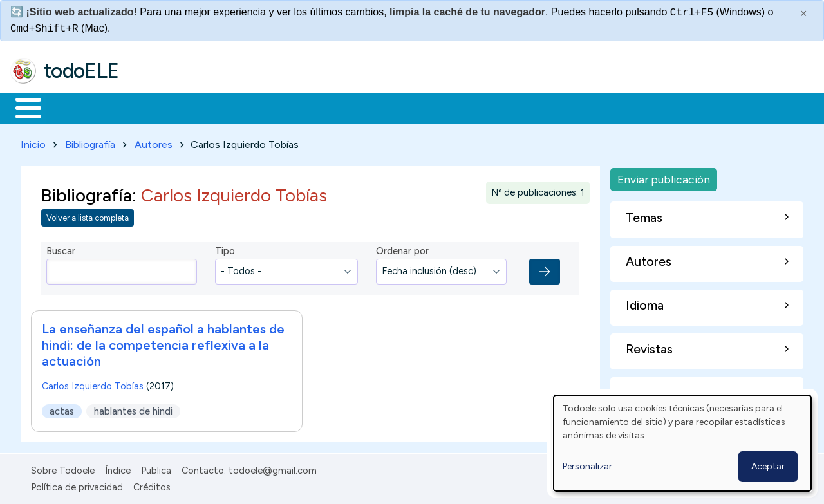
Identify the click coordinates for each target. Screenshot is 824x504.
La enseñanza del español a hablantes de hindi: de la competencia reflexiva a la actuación (163, 342)
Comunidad (471, 107)
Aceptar (768, 466)
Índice (118, 468)
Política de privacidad (77, 485)
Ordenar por (402, 249)
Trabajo (232, 107)
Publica (156, 468)
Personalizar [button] (587, 466)
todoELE (81, 71)
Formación (155, 107)
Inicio (22, 107)
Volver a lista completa (88, 216)
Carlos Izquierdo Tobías (93, 384)
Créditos (152, 485)
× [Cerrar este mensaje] (804, 14)
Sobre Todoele (63, 468)
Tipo (225, 249)
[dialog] (682, 443)
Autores (154, 142)
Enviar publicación (664, 177)
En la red (304, 107)
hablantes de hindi (133, 409)
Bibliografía (90, 142)
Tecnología (385, 107)
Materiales (72, 107)
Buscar (529, 107)
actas (62, 409)
